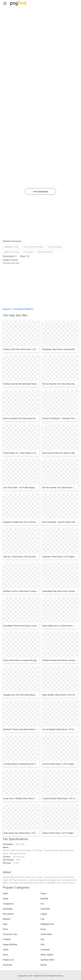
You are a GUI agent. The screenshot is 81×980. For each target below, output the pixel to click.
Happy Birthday (10, 944)
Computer (45, 949)
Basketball (8, 909)
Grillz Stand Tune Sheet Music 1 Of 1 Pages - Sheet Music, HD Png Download (38, 833)
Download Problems (23, 309)
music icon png (54, 247)
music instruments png (33, 247)
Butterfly (44, 899)
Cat (42, 904)
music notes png (45, 252)
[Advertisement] (40, 34)
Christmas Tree (10, 934)
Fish (43, 944)
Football (7, 939)
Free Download (41, 192)
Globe (6, 949)
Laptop (44, 914)
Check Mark (46, 934)
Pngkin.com (8, 960)
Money (44, 965)
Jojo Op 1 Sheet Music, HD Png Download (22, 557)
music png (28, 252)
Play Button (8, 914)
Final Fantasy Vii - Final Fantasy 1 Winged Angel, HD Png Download (33, 453)
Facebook (7, 965)
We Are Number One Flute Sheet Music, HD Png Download (29, 418)
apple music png (12, 252)
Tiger (5, 924)
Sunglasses (8, 904)
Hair (43, 939)
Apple (5, 899)
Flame (44, 893)
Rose (5, 929)
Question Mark (47, 960)
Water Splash (47, 955)
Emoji (43, 929)
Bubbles (7, 919)
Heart (5, 893)
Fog (42, 919)
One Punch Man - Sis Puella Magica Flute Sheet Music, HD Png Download (36, 488)
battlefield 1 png (11, 247)
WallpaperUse (47, 924)
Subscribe (45, 909)
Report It (7, 309)
